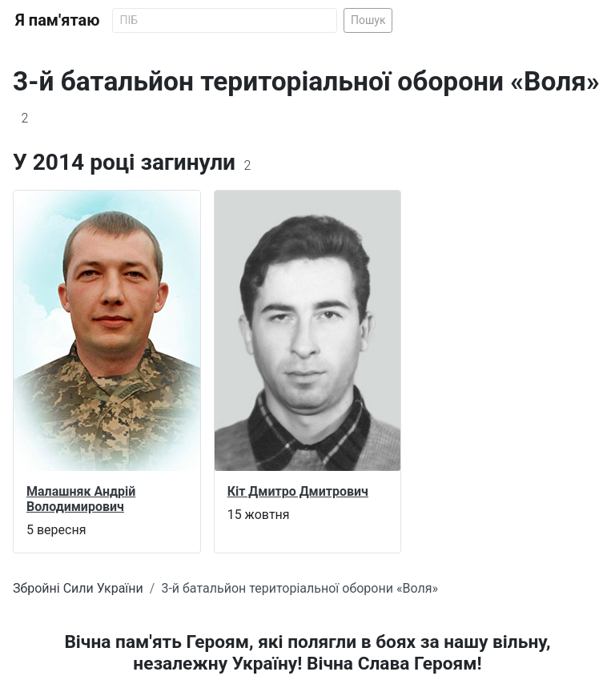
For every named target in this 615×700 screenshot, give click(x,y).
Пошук (368, 20)
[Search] (225, 20)
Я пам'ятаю (57, 20)
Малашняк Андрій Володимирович (81, 499)
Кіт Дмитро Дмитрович (298, 491)
